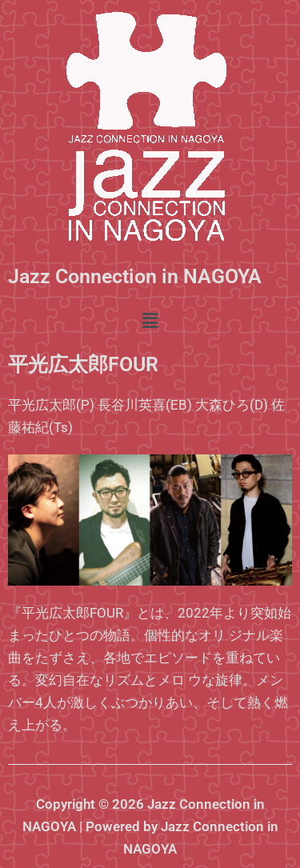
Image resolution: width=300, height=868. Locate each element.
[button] (150, 321)
